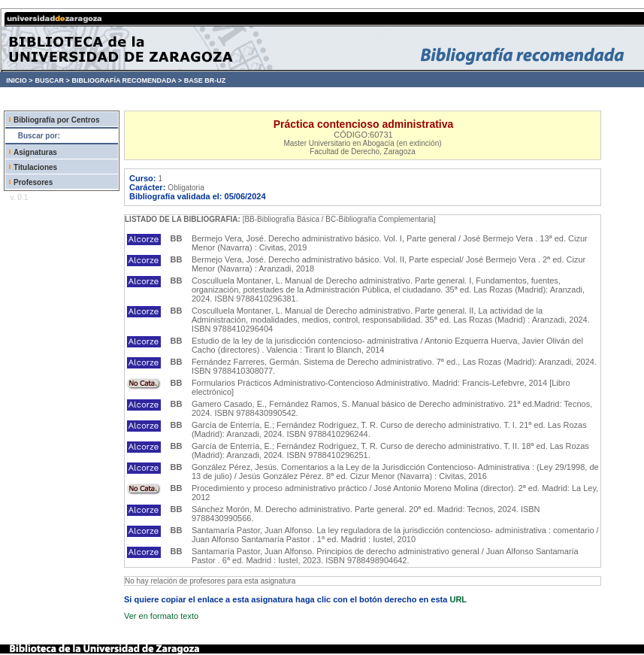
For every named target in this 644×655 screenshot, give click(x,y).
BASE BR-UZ (205, 80)
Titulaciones (35, 167)
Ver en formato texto (161, 616)
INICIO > (19, 80)
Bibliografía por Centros (56, 120)
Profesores (33, 182)
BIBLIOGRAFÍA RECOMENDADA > (127, 80)
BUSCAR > (52, 80)
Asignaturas (35, 152)
